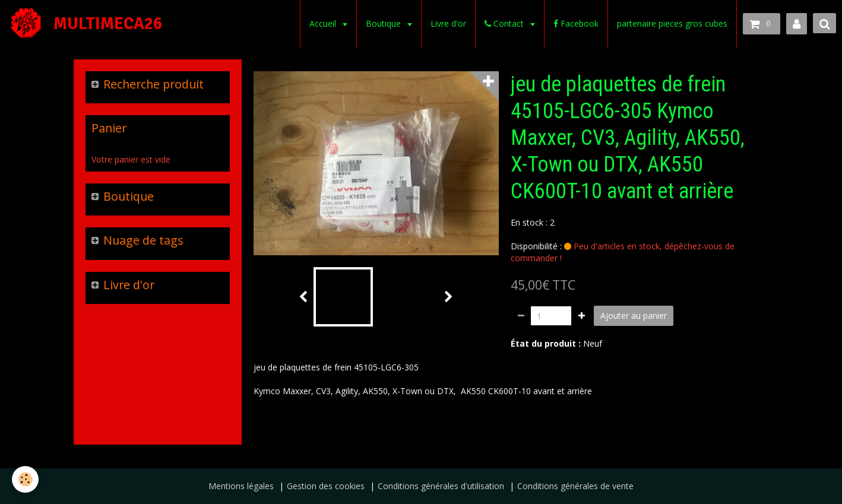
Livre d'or (448, 23)
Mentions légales (241, 486)
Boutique (384, 23)
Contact (505, 23)
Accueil (324, 23)
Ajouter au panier (634, 316)
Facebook (576, 23)
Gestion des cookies (326, 486)
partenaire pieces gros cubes (672, 23)
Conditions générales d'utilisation (441, 486)
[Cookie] (25, 479)
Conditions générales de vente (575, 486)
